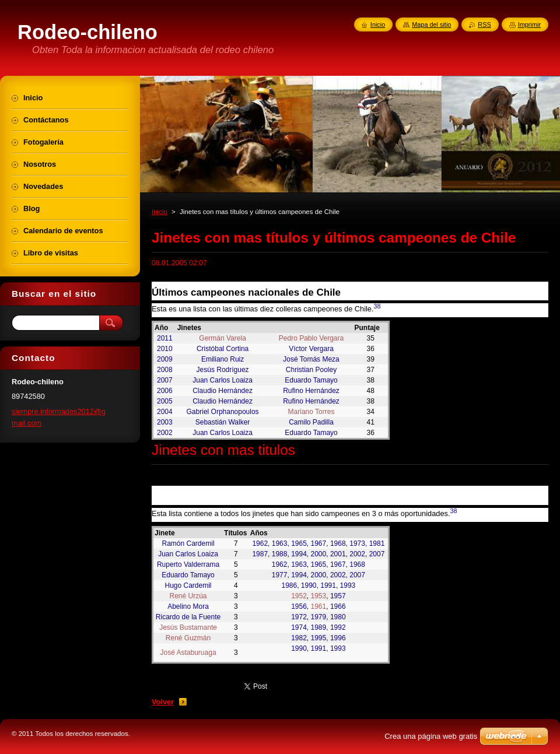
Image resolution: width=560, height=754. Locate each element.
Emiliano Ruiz (223, 359)
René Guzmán (188, 638)
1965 (299, 543)
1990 (309, 585)
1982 (299, 638)
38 (377, 306)
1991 (328, 585)
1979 (319, 617)
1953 (319, 596)
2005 (165, 401)
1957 (338, 596)
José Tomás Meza (311, 359)
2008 (165, 370)
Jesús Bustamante (188, 627)
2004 (165, 412)
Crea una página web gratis (431, 736)
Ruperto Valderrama (188, 564)
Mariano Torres (311, 412)
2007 (165, 380)
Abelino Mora (188, 606)
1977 (280, 575)
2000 (319, 554)
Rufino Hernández (311, 391)
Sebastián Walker (223, 422)
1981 (377, 543)
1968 (338, 543)
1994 (299, 554)
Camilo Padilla (311, 422)
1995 (319, 638)
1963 (280, 543)
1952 (299, 596)
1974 (299, 627)
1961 (319, 606)
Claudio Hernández (223, 391)
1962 (260, 543)
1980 (338, 617)
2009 (165, 359)
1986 (289, 585)
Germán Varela (222, 338)
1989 (319, 627)
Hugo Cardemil (188, 585)
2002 (165, 433)
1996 (338, 638)
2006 (165, 391)
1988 (280, 554)
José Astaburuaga (188, 653)
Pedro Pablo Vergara (311, 338)
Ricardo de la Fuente (188, 617)
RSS (484, 24)
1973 (357, 543)
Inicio (160, 212)
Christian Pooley (311, 370)
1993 (348, 585)
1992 (338, 627)
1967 (319, 543)
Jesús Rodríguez (223, 370)
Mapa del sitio (431, 24)
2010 (165, 349)
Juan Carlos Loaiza (223, 380)
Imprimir (529, 24)
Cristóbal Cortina (223, 349)
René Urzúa (188, 596)
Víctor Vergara (311, 349)
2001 (338, 554)
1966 (338, 606)
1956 (299, 606)
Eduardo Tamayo (311, 380)
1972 (299, 617)
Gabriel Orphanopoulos (223, 412)
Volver (163, 702)
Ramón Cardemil (188, 543)
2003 (165, 422)
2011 (165, 338)
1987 (260, 554)
